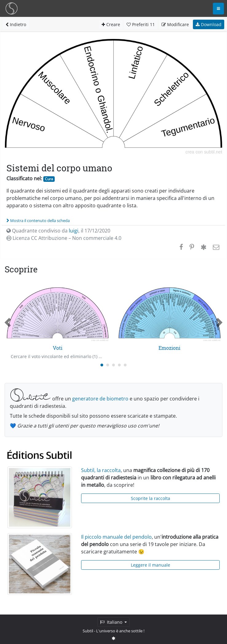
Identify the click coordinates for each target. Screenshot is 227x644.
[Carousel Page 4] (119, 365)
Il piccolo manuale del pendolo (116, 537)
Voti (58, 348)
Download (209, 24)
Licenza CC (64, 238)
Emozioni (169, 348)
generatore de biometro (100, 399)
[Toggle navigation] (218, 9)
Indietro (16, 24)
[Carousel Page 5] (125, 365)
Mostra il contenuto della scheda (38, 221)
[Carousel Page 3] (113, 365)
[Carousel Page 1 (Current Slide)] (102, 365)
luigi (74, 231)
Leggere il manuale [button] (151, 565)
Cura (49, 179)
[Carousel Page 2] (108, 365)
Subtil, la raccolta (101, 470)
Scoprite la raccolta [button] (151, 498)
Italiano (112, 622)
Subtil (88, 631)
